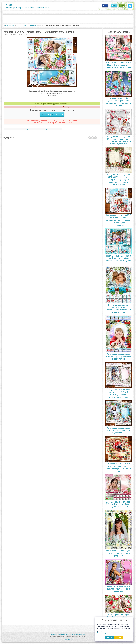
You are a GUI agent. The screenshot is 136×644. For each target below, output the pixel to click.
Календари (8, 34)
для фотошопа (58, 129)
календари (10, 129)
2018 (14, 129)
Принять (109, 638)
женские (37, 129)
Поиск (105, 6)
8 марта (25, 34)
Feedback (70, 640)
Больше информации (104, 633)
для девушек (51, 129)
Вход (122, 6)
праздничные (24, 129)
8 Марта (46, 129)
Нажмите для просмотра (52, 114)
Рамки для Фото (17, 34)
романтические (31, 129)
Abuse (65, 640)
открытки (18, 129)
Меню (114, 6)
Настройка (119, 638)
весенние (42, 129)
